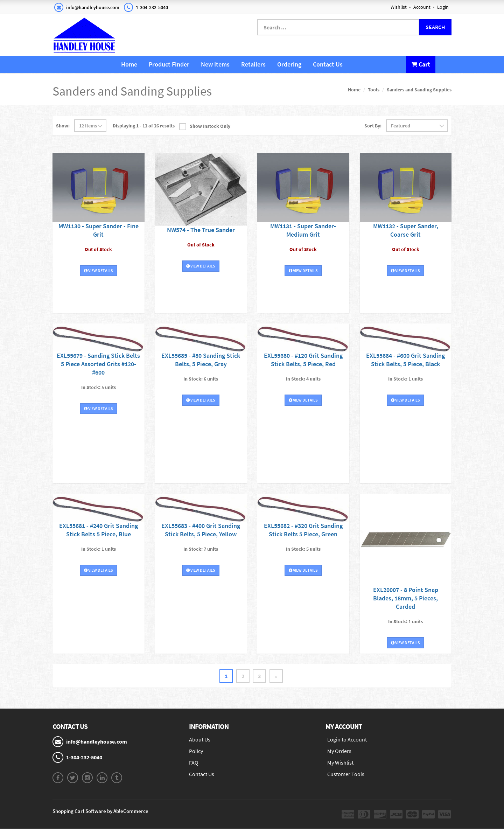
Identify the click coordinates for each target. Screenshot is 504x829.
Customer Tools (346, 774)
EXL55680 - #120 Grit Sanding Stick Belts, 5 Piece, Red (303, 359)
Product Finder (169, 64)
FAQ (194, 762)
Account (422, 7)
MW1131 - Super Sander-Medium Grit (303, 230)
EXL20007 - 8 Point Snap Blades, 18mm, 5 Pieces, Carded (406, 598)
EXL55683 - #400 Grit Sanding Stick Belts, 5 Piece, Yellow (201, 530)
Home (129, 64)
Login (443, 7)
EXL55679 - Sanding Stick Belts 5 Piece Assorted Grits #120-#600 (98, 364)
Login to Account (347, 740)
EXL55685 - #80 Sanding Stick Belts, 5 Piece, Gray (201, 359)
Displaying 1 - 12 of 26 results (144, 126)
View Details (99, 270)
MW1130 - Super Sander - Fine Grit (99, 230)
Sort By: (373, 126)
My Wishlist (340, 762)
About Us (200, 740)
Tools (374, 90)
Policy (196, 751)
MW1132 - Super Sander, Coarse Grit (406, 230)
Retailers (253, 64)
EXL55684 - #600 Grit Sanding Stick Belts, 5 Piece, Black (405, 359)
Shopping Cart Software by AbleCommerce (100, 811)
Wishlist (399, 7)
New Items (215, 64)
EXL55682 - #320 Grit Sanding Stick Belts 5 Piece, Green (303, 530)
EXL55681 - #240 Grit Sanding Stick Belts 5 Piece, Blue (99, 530)
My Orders (339, 751)
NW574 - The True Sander (201, 230)
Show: (63, 126)
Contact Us (328, 64)
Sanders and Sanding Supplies (419, 90)
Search (435, 27)
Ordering (289, 64)
